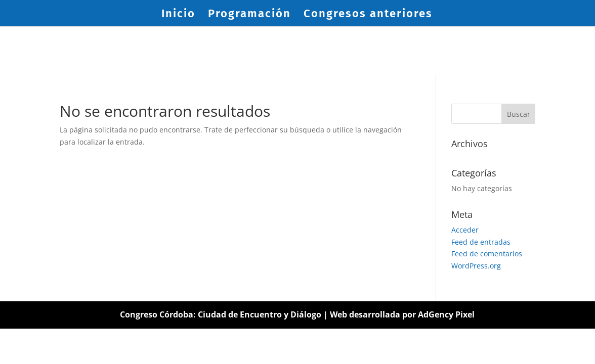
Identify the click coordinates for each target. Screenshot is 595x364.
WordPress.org (476, 266)
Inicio (178, 15)
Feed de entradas (481, 242)
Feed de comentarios (487, 254)
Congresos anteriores (368, 15)
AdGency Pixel (446, 314)
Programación (249, 15)
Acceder (465, 230)
